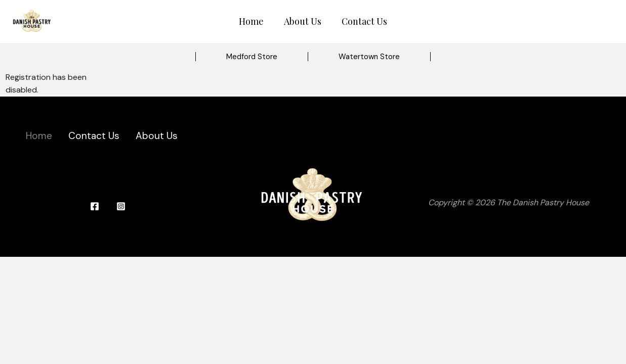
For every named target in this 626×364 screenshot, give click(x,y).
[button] (252, 57)
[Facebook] (95, 206)
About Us (303, 21)
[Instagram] (121, 206)
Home (251, 21)
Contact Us (364, 21)
